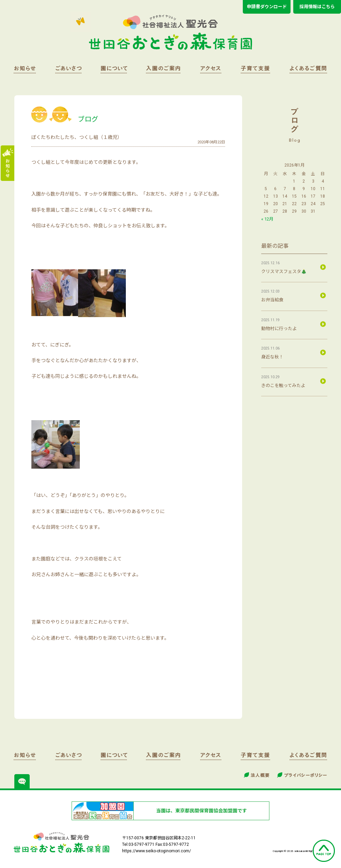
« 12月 (267, 219)
